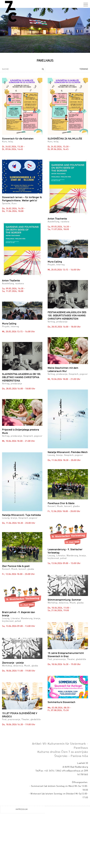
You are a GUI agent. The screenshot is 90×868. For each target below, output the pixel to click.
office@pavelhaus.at (73, 826)
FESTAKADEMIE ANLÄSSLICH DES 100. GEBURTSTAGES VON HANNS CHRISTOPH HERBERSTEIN (67, 316)
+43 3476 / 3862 (53, 826)
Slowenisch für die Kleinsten (18, 139)
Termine (84, 69)
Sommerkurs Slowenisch (61, 741)
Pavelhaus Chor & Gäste (61, 486)
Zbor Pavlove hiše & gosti (16, 562)
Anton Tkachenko (57, 219)
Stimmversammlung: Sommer (64, 608)
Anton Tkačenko (11, 281)
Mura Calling (55, 262)
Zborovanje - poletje (13, 683)
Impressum (22, 864)
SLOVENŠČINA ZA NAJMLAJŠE (65, 139)
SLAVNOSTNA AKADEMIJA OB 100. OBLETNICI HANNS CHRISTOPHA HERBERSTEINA (22, 377)
